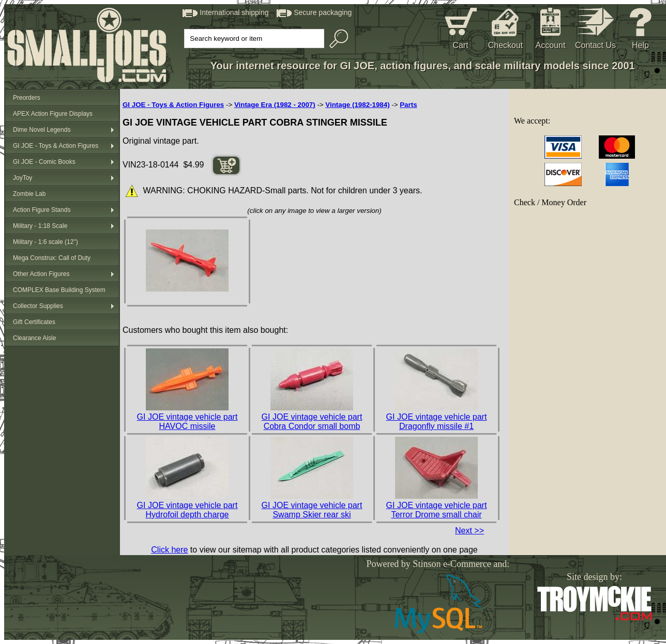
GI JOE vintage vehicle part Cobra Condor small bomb (312, 421)
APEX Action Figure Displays (53, 114)
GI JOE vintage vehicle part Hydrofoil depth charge (187, 510)
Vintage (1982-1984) (357, 105)
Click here (169, 550)
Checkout (506, 45)
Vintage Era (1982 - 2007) (275, 105)
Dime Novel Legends (42, 130)
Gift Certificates (34, 322)
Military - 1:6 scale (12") (46, 242)
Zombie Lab (29, 194)
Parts (408, 105)
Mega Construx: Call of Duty (52, 258)
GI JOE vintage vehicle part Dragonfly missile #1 (437, 421)
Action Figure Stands (42, 210)
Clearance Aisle (34, 338)
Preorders (27, 98)
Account (551, 45)
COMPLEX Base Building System (59, 290)
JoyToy (22, 178)
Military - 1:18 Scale (40, 226)
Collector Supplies (38, 306)
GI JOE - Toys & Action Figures (56, 146)
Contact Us (595, 45)
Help (640, 45)
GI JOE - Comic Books (44, 162)
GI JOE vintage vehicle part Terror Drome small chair (437, 510)
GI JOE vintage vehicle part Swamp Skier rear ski (312, 510)
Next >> (470, 531)
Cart (460, 45)
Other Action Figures (41, 274)
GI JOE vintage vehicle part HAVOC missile (187, 421)
